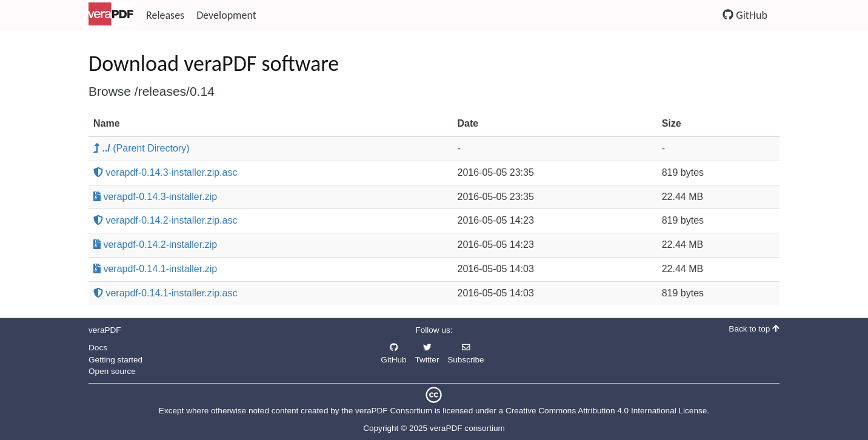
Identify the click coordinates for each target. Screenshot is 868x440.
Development (226, 15)
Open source (112, 371)
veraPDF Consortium (394, 411)
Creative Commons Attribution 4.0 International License (606, 411)
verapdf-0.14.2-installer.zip (155, 245)
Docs (98, 348)
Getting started (115, 360)
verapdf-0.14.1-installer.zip (155, 269)
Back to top (754, 329)
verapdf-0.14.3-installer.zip (155, 197)
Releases (165, 15)
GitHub (745, 15)
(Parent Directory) (142, 148)
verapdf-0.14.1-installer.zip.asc (165, 293)
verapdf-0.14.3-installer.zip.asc (165, 172)
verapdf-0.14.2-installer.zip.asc (165, 220)
